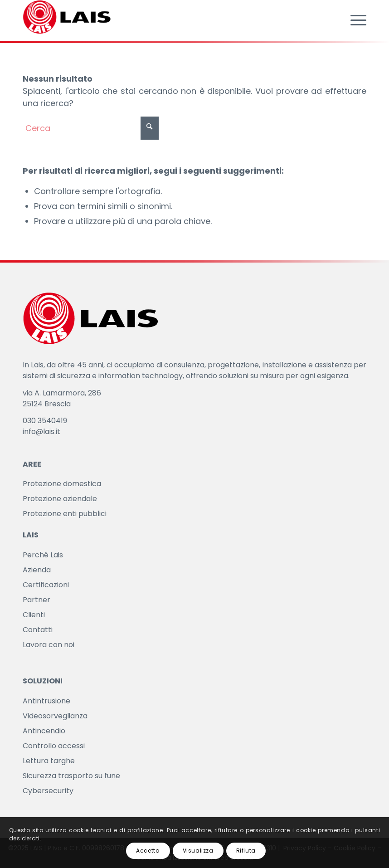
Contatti (38, 630)
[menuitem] (354, 20)
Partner (36, 600)
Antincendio (44, 731)
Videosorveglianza (55, 716)
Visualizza (198, 851)
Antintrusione (46, 701)
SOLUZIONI (43, 681)
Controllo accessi (54, 746)
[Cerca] (91, 128)
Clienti (34, 615)
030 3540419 (45, 421)
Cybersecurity (48, 791)
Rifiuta (246, 851)
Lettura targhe (49, 761)
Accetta (148, 851)
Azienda (37, 570)
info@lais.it (41, 432)
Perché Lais (43, 555)
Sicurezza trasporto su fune (71, 776)
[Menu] (354, 20)
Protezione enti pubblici (65, 514)
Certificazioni (46, 585)
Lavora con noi (49, 645)
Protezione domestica (62, 484)
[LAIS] (67, 18)
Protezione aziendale (60, 499)
